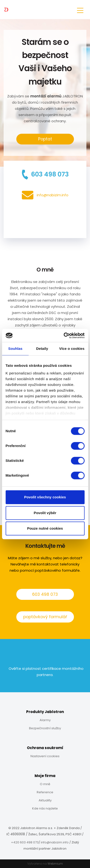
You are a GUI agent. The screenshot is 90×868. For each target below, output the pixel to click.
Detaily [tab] (42, 349)
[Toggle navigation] (80, 10)
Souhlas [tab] (15, 349)
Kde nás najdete (45, 808)
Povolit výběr (45, 513)
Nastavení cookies (45, 756)
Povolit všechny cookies (45, 497)
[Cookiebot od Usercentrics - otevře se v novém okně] (64, 335)
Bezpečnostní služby (45, 728)
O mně (45, 784)
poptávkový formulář (45, 617)
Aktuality (45, 800)
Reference (45, 792)
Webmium (55, 864)
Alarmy (45, 720)
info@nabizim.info (55, 842)
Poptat (45, 139)
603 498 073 (45, 594)
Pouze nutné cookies (45, 528)
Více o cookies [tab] (72, 349)
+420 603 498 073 (25, 842)
